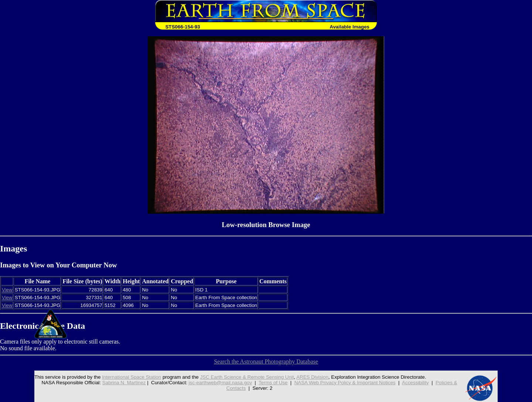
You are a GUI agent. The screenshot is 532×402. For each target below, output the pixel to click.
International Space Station (132, 377)
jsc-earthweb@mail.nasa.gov (220, 383)
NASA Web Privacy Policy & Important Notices (345, 383)
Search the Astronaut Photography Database (266, 362)
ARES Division (312, 377)
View (7, 290)
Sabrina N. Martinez (124, 383)
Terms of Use (273, 383)
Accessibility (415, 383)
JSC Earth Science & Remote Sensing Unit (247, 377)
